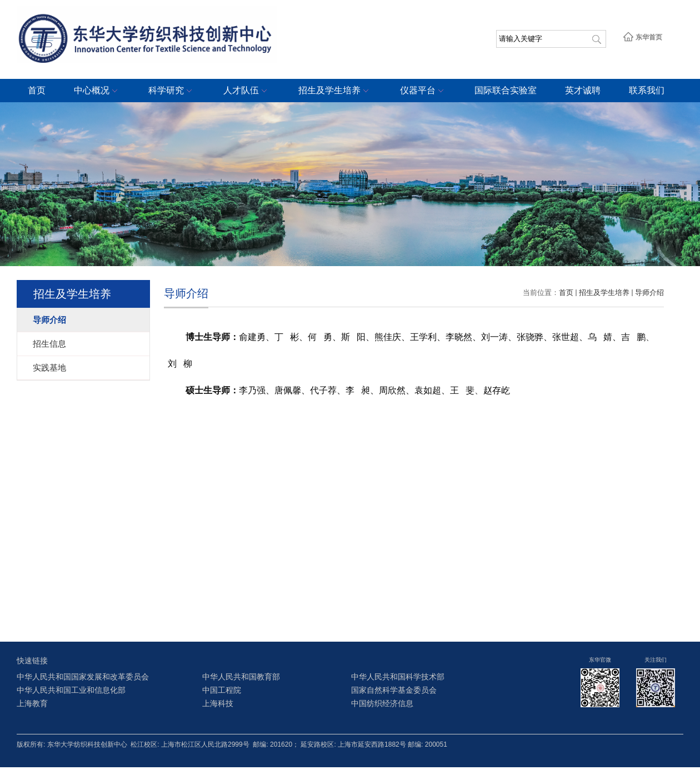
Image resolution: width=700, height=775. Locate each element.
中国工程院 (222, 690)
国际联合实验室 (506, 90)
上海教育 (32, 704)
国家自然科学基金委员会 (394, 690)
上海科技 (218, 704)
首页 (37, 90)
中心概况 (97, 91)
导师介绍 (649, 292)
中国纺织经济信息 (382, 704)
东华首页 (642, 37)
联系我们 (647, 90)
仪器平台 (423, 91)
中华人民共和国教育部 (241, 677)
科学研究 (172, 91)
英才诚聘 (583, 90)
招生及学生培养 (335, 91)
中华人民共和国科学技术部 (398, 677)
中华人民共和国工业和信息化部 (71, 690)
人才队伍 (247, 91)
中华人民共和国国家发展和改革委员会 (83, 677)
